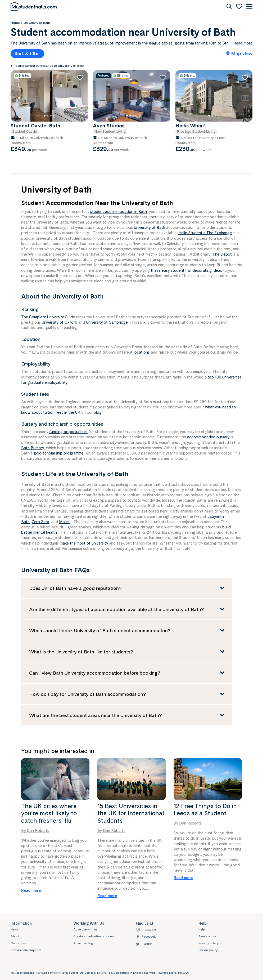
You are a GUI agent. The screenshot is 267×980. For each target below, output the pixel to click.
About (15, 936)
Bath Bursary (33, 448)
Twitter (144, 944)
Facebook (146, 937)
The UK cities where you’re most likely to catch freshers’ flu (49, 813)
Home (15, 23)
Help (202, 929)
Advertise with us (85, 929)
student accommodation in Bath (119, 211)
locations (142, 352)
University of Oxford (60, 322)
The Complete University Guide (48, 317)
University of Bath (150, 227)
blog (98, 412)
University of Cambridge (107, 322)
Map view (239, 53)
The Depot (222, 254)
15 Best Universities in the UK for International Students (131, 813)
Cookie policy (208, 950)
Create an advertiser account (94, 936)
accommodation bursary (208, 437)
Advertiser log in (85, 943)
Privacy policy (208, 943)
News (14, 929)
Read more (31, 890)
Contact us (19, 943)
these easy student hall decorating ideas (186, 270)
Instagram (146, 930)
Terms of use (207, 936)
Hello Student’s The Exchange (205, 233)
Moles (64, 522)
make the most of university (84, 543)
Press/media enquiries (26, 950)
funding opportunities (68, 432)
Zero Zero (40, 522)
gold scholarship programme (58, 453)
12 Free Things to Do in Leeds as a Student (205, 810)
